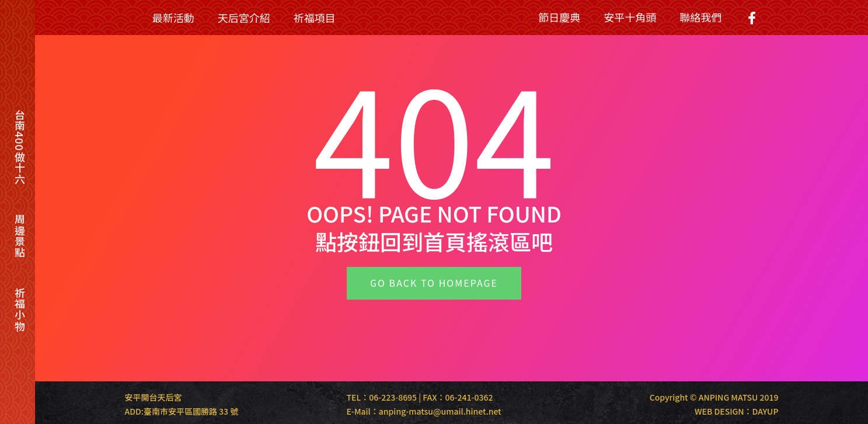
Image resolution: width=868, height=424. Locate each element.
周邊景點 (20, 236)
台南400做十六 (20, 147)
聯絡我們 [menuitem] (700, 17)
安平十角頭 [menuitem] (630, 17)
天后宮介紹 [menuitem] (244, 18)
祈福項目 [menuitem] (315, 18)
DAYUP (766, 411)
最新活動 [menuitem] (173, 18)
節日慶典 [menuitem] (559, 17)
